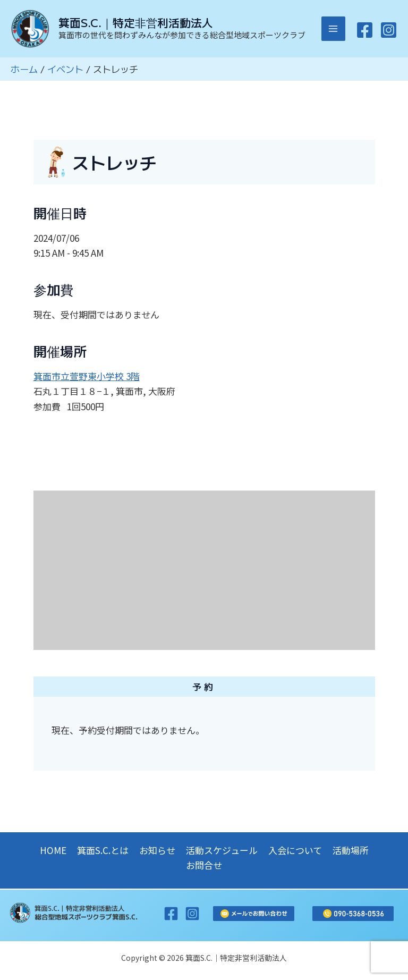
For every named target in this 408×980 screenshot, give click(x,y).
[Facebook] (365, 32)
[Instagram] (389, 32)
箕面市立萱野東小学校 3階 (87, 379)
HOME (53, 850)
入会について (295, 850)
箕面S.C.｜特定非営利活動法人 (138, 24)
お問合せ (204, 865)
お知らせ (157, 850)
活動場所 (351, 850)
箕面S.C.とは (103, 850)
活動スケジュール (222, 850)
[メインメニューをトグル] (334, 30)
